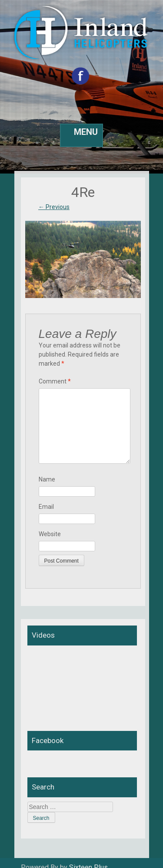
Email (46, 507)
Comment (55, 381)
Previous (54, 207)
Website (50, 534)
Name (47, 479)
